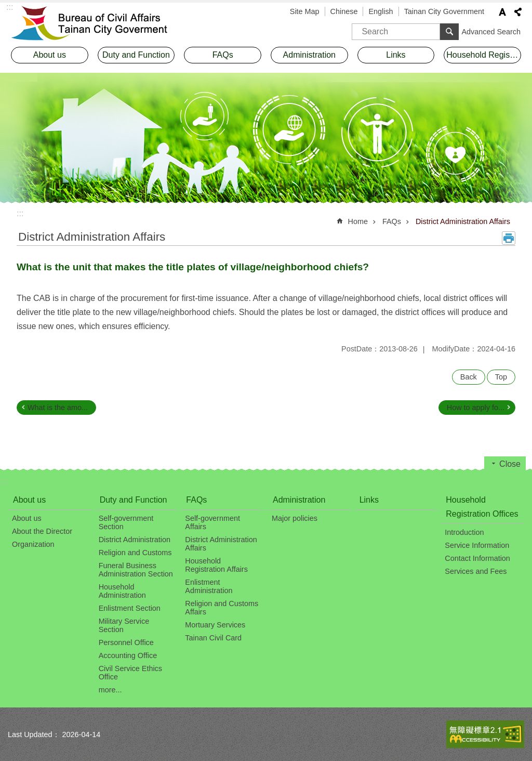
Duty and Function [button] (136, 55)
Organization (33, 544)
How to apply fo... (476, 408)
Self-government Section (126, 522)
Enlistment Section (130, 608)
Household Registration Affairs (216, 565)
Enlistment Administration (209, 586)
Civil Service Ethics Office (130, 673)
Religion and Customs (135, 553)
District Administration (135, 540)
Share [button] (518, 12)
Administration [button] (309, 55)
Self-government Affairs (212, 522)
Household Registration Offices (482, 507)
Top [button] (501, 377)
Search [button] (449, 32)
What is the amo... (58, 408)
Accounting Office (128, 655)
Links (396, 55)
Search (365, 28)
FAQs (392, 221)
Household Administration (122, 591)
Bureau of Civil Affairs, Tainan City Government (97, 23)
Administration (299, 500)
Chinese (344, 11)
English (381, 11)
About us (29, 500)
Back (469, 377)
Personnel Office (126, 642)
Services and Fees (476, 571)
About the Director (42, 531)
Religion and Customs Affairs (222, 608)
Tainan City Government (444, 11)
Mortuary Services (215, 625)
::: (20, 213)
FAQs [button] (223, 55)
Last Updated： (34, 734)
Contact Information (477, 558)
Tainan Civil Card (213, 638)
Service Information (477, 545)
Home (358, 221)
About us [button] (50, 55)
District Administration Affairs (463, 221)
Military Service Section (124, 625)
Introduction (464, 532)
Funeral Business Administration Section (136, 570)
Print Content (509, 238)
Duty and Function (134, 500)
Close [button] (510, 464)
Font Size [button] (502, 12)
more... (110, 690)
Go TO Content (5, 5)
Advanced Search (491, 32)
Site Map (305, 11)
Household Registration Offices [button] (484, 55)
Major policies (295, 518)
